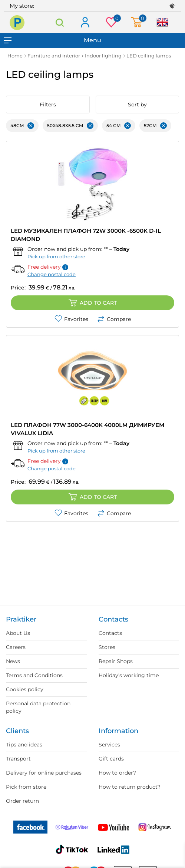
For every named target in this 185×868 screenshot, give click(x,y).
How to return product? (130, 787)
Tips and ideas (24, 745)
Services (109, 745)
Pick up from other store (56, 256)
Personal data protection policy (38, 707)
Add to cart (93, 303)
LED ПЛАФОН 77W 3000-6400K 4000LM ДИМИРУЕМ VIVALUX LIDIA (87, 429)
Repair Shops (116, 661)
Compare (114, 319)
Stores (107, 647)
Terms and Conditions (34, 675)
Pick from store (26, 787)
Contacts (110, 633)
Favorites (71, 319)
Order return (22, 801)
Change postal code (52, 274)
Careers (16, 647)
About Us (18, 633)
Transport (18, 759)
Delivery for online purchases (44, 773)
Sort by (137, 105)
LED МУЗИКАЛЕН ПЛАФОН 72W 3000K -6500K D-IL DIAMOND (86, 235)
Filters (48, 105)
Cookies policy (25, 689)
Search (60, 22)
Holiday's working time (129, 675)
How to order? (117, 773)
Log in (85, 23)
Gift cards (111, 759)
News (13, 661)
